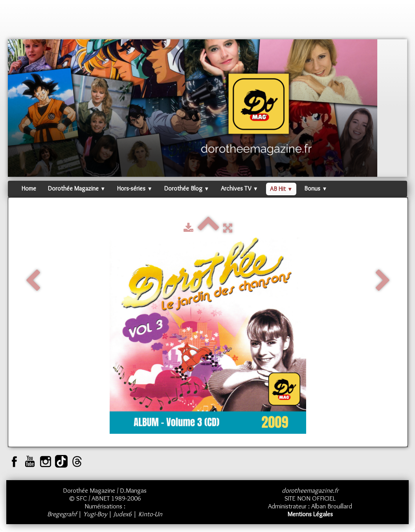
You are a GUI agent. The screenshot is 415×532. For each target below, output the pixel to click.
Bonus (316, 188)
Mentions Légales (310, 514)
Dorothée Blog (187, 188)
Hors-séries (135, 188)
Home (29, 188)
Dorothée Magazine (77, 188)
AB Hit (281, 189)
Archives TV (239, 188)
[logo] (23, 22)
